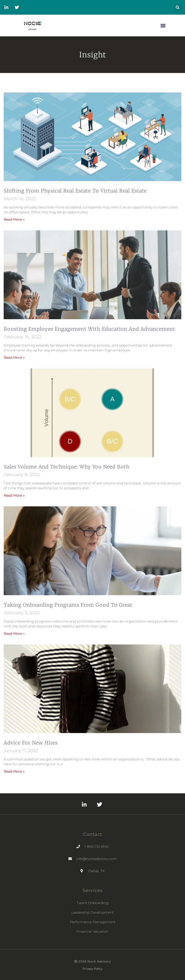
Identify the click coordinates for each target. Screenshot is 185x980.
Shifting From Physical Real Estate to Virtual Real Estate (75, 191)
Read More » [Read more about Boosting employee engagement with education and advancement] (14, 357)
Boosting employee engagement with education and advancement (89, 329)
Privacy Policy (92, 969)
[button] (178, 7)
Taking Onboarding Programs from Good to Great (68, 605)
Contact (93, 834)
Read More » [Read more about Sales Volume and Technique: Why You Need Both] (14, 495)
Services (93, 890)
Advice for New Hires (31, 743)
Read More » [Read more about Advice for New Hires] (14, 771)
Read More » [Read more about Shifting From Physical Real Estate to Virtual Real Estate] (14, 219)
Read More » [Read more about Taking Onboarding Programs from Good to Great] (14, 633)
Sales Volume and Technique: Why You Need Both (67, 467)
